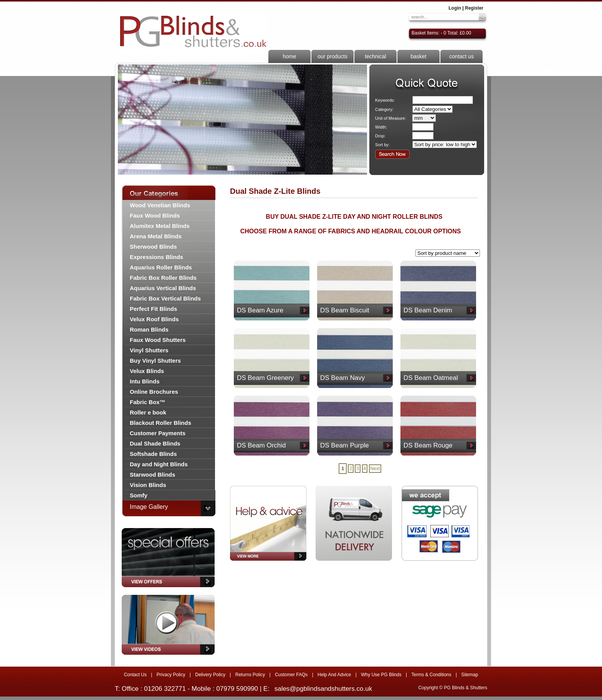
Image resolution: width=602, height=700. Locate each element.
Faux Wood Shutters (158, 340)
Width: (381, 127)
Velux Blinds (147, 371)
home (289, 56)
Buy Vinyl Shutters (155, 361)
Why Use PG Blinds (381, 675)
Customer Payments (158, 433)
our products (332, 56)
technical (375, 56)
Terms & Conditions (431, 675)
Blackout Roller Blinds (160, 423)
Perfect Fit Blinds (153, 309)
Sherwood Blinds (153, 247)
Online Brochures (154, 392)
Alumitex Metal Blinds (160, 226)
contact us (461, 56)
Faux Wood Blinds (155, 215)
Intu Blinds (145, 381)
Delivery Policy (210, 675)
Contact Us (135, 675)
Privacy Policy (171, 675)
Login (455, 8)
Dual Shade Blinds (155, 443)
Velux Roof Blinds (154, 319)
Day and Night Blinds (159, 464)
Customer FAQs (291, 675)
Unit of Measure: (391, 118)
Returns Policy (250, 675)
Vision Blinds (148, 485)
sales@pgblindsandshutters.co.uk (323, 689)
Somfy (139, 495)
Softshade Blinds (153, 454)
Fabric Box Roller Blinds (163, 278)
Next (375, 469)
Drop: (380, 136)
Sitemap (470, 675)
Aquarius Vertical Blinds (163, 288)
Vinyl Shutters (149, 350)
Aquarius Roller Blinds (161, 267)
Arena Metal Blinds (156, 236)
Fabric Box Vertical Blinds (165, 298)
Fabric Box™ (148, 402)
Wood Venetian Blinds (160, 205)
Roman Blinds (149, 329)
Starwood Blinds (152, 475)
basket (418, 56)
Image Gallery (149, 507)
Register (474, 8)
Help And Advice (334, 675)
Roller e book (148, 412)
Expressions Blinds (156, 257)
